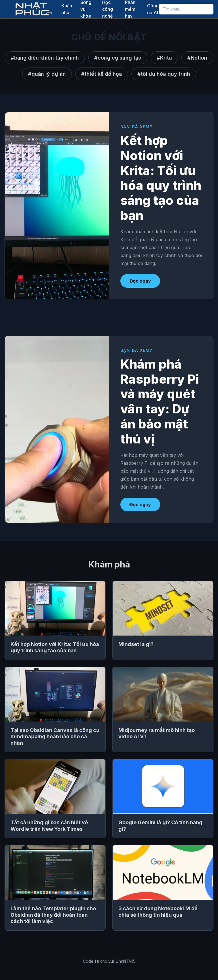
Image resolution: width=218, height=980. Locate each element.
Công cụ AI (153, 9)
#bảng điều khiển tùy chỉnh (45, 58)
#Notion (197, 58)
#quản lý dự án (47, 74)
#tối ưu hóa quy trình (164, 74)
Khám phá (67, 9)
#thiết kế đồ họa (102, 74)
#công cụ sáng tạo (118, 58)
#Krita (164, 58)
